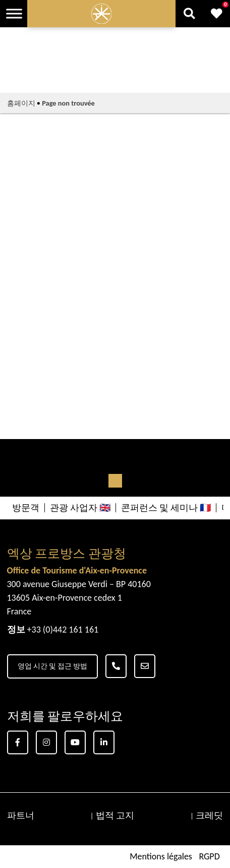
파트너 (21, 815)
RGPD (209, 856)
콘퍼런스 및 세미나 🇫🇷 (166, 508)
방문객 (26, 508)
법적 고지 (115, 815)
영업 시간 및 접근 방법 (53, 666)
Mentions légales (161, 856)
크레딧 (209, 815)
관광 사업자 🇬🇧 (80, 508)
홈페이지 (21, 103)
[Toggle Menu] (14, 13)
